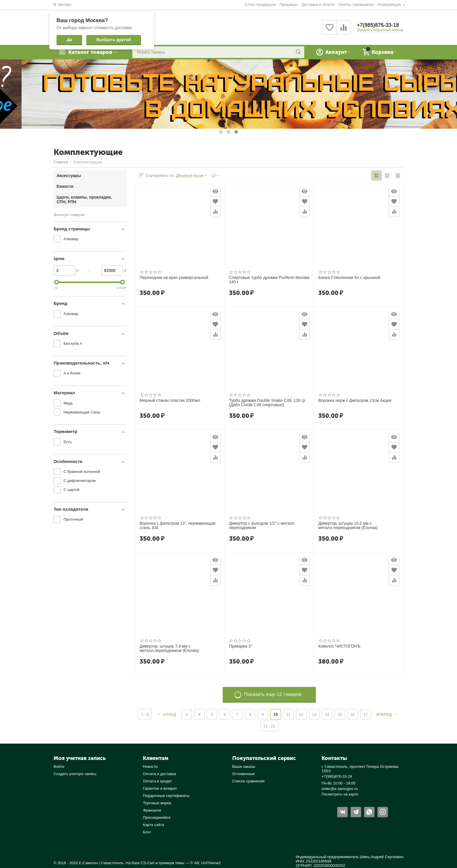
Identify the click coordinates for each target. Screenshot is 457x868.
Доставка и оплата (318, 5)
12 (301, 714)
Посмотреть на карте (340, 794)
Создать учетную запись (75, 774)
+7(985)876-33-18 (378, 25)
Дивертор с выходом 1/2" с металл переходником (262, 526)
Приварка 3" (241, 646)
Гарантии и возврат (160, 788)
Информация (390, 5)
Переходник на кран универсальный (174, 278)
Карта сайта (153, 825)
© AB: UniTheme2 (206, 863)
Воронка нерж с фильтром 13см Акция (355, 401)
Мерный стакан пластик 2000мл (170, 401)
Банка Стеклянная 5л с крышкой (349, 278)
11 (288, 714)
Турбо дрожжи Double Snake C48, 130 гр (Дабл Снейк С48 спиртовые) (267, 403)
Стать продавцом (260, 5)
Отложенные (244, 774)
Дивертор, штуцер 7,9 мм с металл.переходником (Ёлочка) (169, 648)
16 (353, 714)
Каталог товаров (90, 52)
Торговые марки (157, 803)
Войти (59, 767)
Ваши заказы (244, 767)
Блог (147, 832)
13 (314, 714)
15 (340, 714)
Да (69, 40)
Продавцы (289, 5)
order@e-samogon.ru (340, 789)
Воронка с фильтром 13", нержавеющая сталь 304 (177, 526)
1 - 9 (145, 714)
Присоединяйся (157, 817)
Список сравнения (248, 781)
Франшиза (152, 810)
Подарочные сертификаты (166, 796)
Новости (150, 767)
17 (365, 714)
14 (327, 714)
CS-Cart (148, 863)
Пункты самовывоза (356, 5)
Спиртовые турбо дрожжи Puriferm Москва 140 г (269, 280)
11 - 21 (269, 726)
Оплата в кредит (157, 781)
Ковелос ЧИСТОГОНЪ (339, 646)
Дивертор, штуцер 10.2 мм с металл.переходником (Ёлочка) (348, 526)
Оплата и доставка (159, 774)
